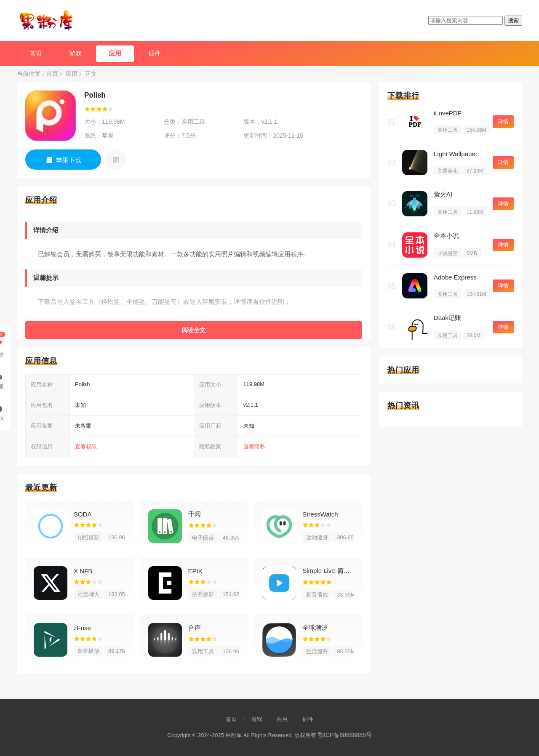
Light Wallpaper (456, 154)
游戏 (75, 53)
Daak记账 (447, 318)
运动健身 (317, 537)
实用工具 (203, 651)
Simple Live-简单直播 (332, 571)
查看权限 (86, 446)
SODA (83, 514)
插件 (155, 53)
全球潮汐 (315, 627)
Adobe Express (455, 277)
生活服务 (317, 651)
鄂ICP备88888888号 (345, 735)
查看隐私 (254, 446)
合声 (195, 627)
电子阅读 (203, 538)
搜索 (513, 20)
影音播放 (317, 595)
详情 (503, 121)
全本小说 (446, 236)
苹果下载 (69, 160)
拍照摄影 (88, 537)
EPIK (195, 571)
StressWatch (320, 514)
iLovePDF (448, 113)
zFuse (82, 628)
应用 (115, 53)
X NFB (83, 571)
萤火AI (443, 194)
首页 (36, 53)
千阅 (195, 514)
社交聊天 (88, 594)
